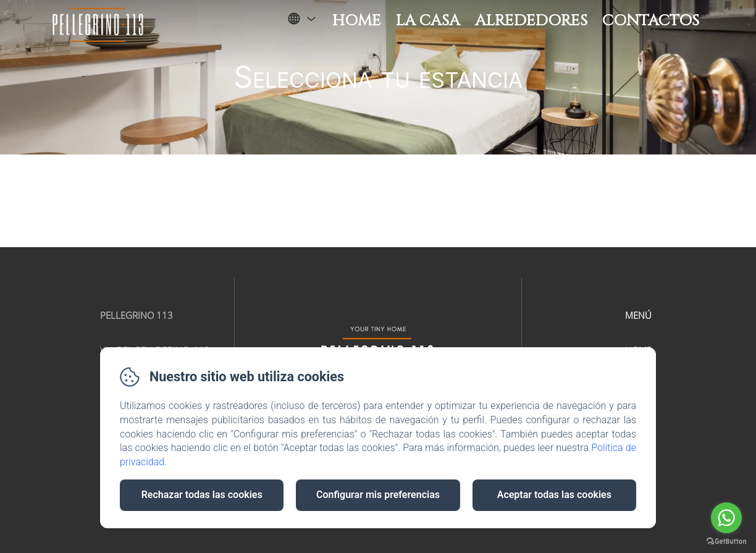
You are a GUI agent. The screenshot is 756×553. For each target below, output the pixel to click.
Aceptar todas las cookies (554, 495)
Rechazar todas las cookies (202, 495)
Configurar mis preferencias (378, 495)
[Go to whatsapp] (726, 518)
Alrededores (531, 21)
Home (357, 21)
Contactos (651, 21)
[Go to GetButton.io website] (726, 541)
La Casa (428, 21)
